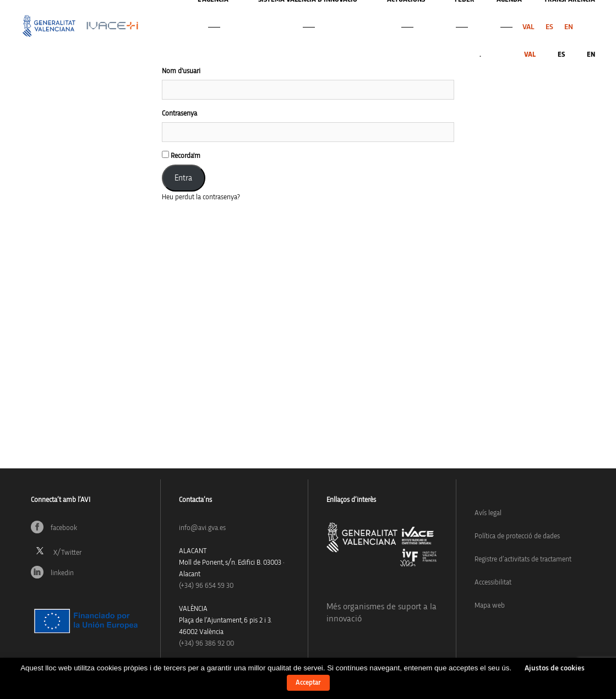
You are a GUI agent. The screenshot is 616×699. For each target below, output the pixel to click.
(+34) (206, 586)
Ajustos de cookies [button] (555, 668)
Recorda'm (181, 155)
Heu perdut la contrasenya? (201, 197)
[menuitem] (528, 27)
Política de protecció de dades (517, 536)
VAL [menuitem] (528, 27)
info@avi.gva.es (202, 528)
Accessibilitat (493, 583)
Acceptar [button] (308, 683)
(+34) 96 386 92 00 (206, 644)
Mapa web (490, 606)
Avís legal (488, 513)
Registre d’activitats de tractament (523, 559)
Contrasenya (179, 114)
